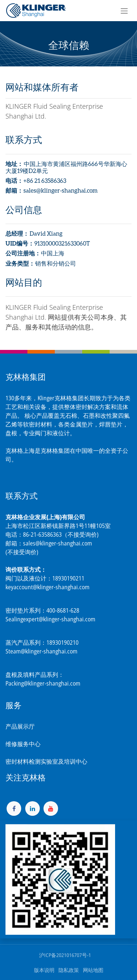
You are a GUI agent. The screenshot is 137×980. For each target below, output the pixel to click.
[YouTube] (51, 809)
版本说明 (44, 970)
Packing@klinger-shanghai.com (43, 683)
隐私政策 (69, 970)
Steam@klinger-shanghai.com (41, 651)
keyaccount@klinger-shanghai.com (47, 587)
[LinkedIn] (33, 809)
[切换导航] (124, 11)
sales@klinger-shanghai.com (58, 543)
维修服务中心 (23, 744)
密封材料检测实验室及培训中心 (46, 761)
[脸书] (14, 809)
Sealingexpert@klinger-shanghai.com (50, 619)
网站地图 (93, 970)
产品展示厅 (20, 726)
